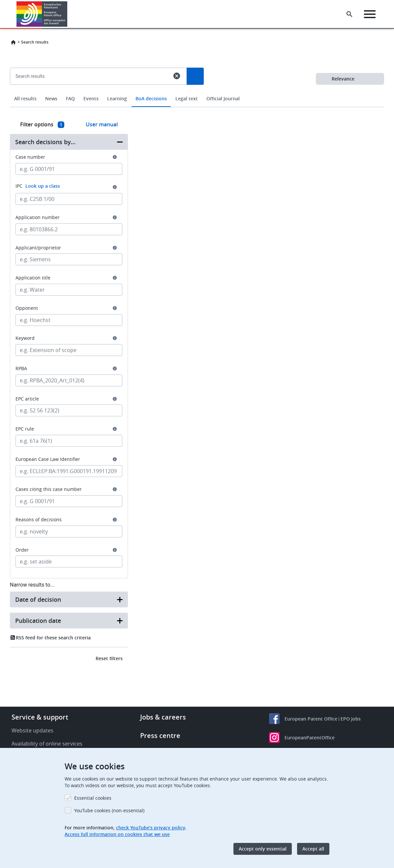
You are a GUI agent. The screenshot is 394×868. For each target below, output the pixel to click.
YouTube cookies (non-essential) (109, 810)
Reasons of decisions (39, 520)
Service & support (40, 717)
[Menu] (370, 14)
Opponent (27, 308)
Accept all (313, 849)
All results (25, 98)
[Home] (42, 14)
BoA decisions (151, 98)
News (51, 98)
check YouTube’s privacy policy (151, 828)
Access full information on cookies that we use (117, 834)
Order (22, 550)
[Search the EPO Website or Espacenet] (349, 14)
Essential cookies (93, 798)
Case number (30, 157)
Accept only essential (263, 849)
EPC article (27, 399)
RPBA (21, 369)
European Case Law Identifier (48, 459)
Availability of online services (47, 744)
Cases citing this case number (49, 489)
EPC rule (25, 429)
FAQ (70, 98)
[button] (68, 14)
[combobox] (197, 91)
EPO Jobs (351, 719)
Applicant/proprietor (38, 248)
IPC (38, 186)
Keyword (25, 338)
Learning (117, 98)
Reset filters (109, 658)
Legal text (187, 98)
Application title (33, 278)
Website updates (32, 730)
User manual (102, 124)
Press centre (160, 736)
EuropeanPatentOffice (310, 738)
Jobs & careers (163, 717)
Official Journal (223, 98)
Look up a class (43, 186)
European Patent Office (311, 719)
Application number (38, 217)
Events (91, 98)
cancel (177, 76)
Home (13, 42)
